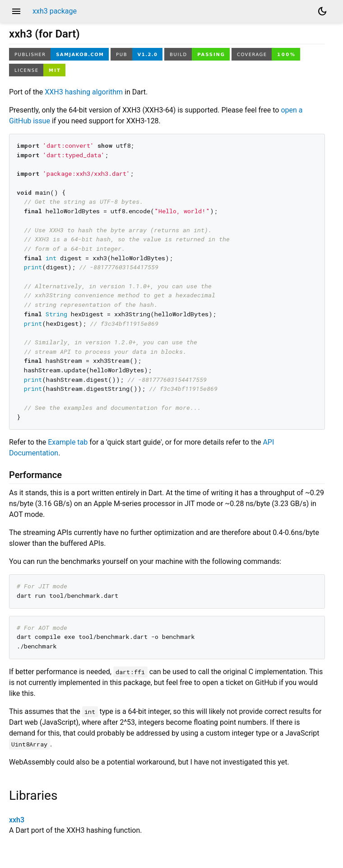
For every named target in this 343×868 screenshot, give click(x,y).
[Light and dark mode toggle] (322, 11)
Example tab (68, 442)
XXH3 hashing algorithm (84, 92)
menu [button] (16, 11)
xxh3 (17, 820)
